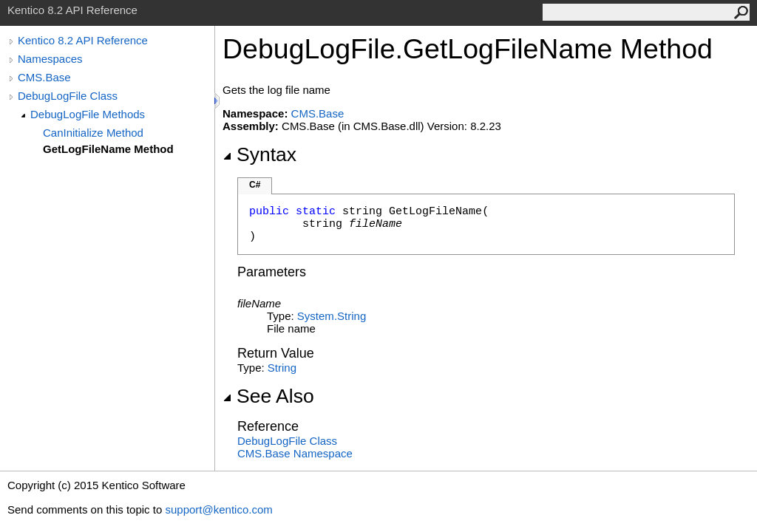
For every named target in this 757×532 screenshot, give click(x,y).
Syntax (259, 154)
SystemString (332, 316)
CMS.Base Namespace (295, 453)
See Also (268, 396)
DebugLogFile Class (68, 96)
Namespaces (50, 59)
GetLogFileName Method (108, 149)
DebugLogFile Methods (88, 114)
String (282, 368)
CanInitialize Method (93, 133)
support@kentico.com (218, 509)
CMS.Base (44, 77)
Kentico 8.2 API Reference (83, 40)
